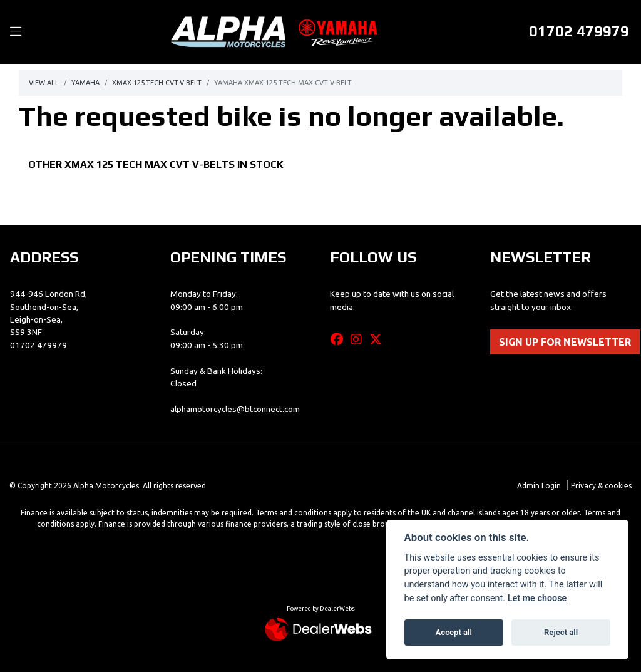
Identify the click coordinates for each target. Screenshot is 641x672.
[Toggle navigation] (16, 32)
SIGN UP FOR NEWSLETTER (565, 342)
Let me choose (537, 598)
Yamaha (85, 83)
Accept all (454, 632)
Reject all (561, 632)
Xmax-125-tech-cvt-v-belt (157, 83)
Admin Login (539, 486)
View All (44, 83)
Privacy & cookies (601, 486)
